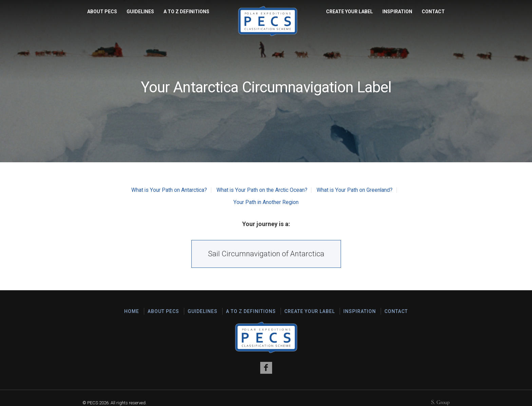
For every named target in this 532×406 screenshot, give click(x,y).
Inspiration (397, 12)
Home (132, 311)
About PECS (102, 12)
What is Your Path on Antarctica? (169, 190)
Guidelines (140, 12)
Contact (433, 12)
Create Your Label (349, 12)
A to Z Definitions (186, 12)
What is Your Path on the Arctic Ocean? (262, 190)
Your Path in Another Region (266, 202)
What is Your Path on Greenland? (355, 190)
